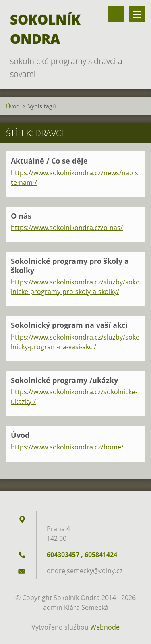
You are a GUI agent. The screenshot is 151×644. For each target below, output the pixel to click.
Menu (137, 14)
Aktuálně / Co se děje (49, 161)
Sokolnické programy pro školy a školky (70, 266)
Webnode (105, 627)
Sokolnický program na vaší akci (69, 325)
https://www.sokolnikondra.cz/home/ (67, 447)
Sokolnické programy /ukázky (64, 380)
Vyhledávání (116, 14)
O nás (21, 216)
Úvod (13, 106)
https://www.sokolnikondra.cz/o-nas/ (67, 228)
